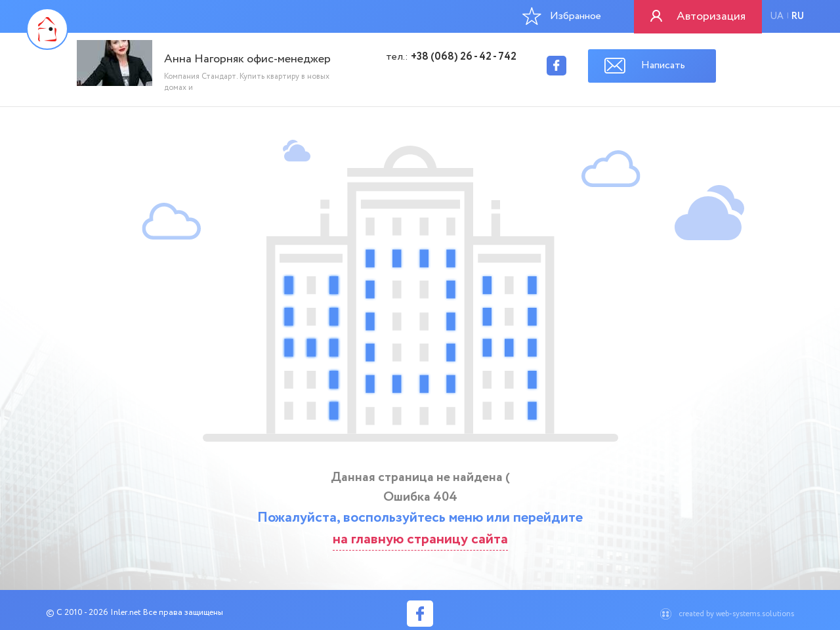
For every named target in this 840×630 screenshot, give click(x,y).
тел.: (451, 57)
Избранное (562, 16)
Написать (663, 65)
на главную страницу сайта (420, 539)
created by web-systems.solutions (736, 614)
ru (798, 16)
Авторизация (711, 16)
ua (777, 16)
